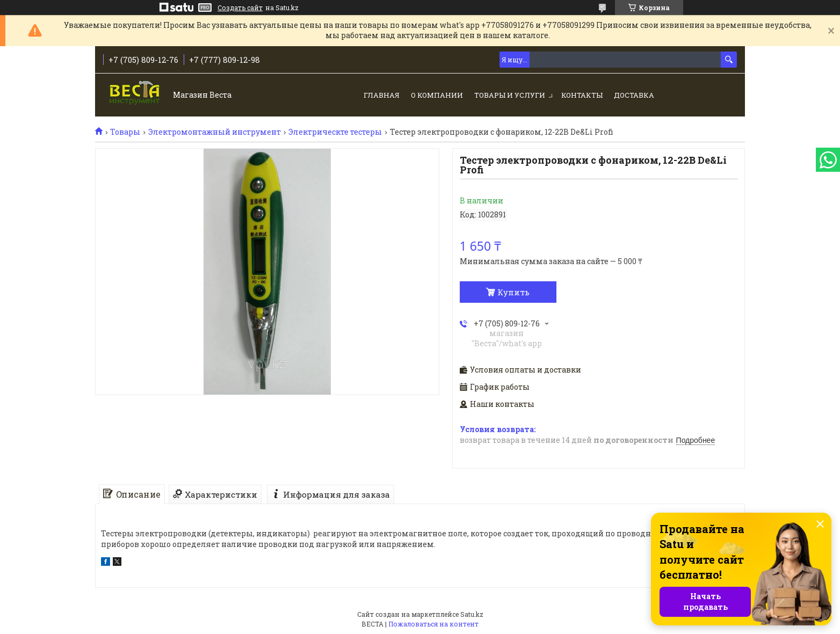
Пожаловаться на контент (433, 624)
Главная (382, 95)
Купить (513, 292)
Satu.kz (472, 614)
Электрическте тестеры (335, 132)
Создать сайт (240, 8)
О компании (437, 95)
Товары (125, 132)
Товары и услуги (510, 95)
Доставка (634, 95)
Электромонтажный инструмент (215, 132)
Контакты (582, 95)
